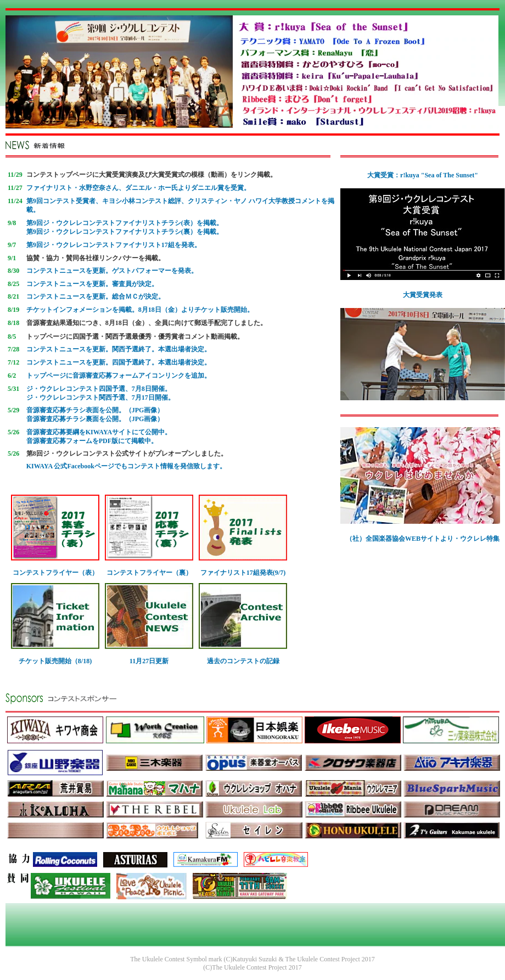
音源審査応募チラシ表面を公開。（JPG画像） (95, 410)
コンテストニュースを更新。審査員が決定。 (92, 284)
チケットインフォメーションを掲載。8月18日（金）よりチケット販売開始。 (140, 310)
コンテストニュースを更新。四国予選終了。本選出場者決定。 (119, 362)
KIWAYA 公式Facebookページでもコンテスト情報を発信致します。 (126, 466)
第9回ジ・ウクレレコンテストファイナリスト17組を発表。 (114, 245)
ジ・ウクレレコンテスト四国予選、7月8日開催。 (99, 389)
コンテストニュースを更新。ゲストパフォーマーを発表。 (112, 271)
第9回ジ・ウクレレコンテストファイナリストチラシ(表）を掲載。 (125, 223)
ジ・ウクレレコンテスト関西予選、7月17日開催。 (100, 397)
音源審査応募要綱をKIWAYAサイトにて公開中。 (99, 432)
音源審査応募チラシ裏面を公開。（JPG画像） (95, 419)
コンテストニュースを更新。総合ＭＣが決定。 (96, 296)
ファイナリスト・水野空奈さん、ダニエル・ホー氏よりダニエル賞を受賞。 (138, 188)
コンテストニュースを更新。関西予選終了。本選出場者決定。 (119, 349)
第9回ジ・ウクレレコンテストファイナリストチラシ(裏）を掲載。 (125, 232)
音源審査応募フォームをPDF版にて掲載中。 (92, 441)
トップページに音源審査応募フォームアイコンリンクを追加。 (119, 376)
